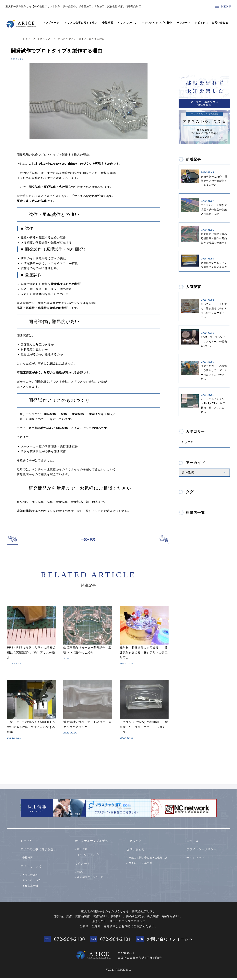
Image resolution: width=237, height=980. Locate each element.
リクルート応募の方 (141, 862)
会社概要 (107, 23)
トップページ (50, 23)
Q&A (80, 870)
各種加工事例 (30, 886)
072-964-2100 (66, 940)
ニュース (192, 838)
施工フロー (84, 846)
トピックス (203, 23)
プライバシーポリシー (201, 847)
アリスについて (127, 23)
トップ (27, 39)
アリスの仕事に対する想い (80, 23)
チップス (189, 443)
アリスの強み (30, 872)
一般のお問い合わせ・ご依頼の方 (148, 855)
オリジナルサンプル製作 (157, 23)
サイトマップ (196, 855)
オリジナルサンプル (89, 853)
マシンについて (32, 879)
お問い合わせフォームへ (176, 940)
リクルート (185, 23)
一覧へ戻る (88, 539)
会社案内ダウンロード (90, 877)
